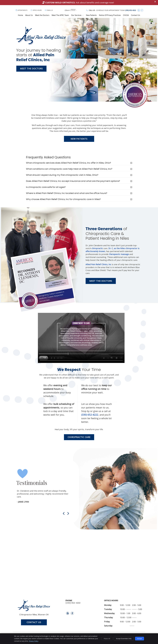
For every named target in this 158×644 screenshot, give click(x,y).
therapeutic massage (119, 254)
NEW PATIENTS (79, 139)
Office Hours (36, 10)
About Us (29, 15)
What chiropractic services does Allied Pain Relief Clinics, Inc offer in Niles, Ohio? (68, 163)
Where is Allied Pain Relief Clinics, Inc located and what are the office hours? (67, 193)
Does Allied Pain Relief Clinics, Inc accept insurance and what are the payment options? (73, 181)
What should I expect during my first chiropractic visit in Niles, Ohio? (62, 175)
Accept (140, 639)
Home (20, 15)
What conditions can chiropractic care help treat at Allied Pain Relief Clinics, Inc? (69, 169)
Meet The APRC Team (60, 15)
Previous (64, 513)
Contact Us (136, 15)
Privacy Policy (34, 641)
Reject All (107, 639)
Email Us (49, 10)
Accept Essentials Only (124, 639)
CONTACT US (34, 622)
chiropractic (97, 248)
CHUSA (126, 15)
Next (68, 513)
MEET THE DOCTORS (31, 69)
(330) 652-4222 (131, 10)
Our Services (76, 15)
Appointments (22, 10)
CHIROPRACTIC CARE (79, 437)
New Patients (91, 15)
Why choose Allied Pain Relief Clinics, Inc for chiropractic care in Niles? (63, 199)
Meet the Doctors (42, 15)
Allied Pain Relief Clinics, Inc (98, 264)
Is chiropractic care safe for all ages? (46, 187)
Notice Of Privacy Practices (110, 15)
